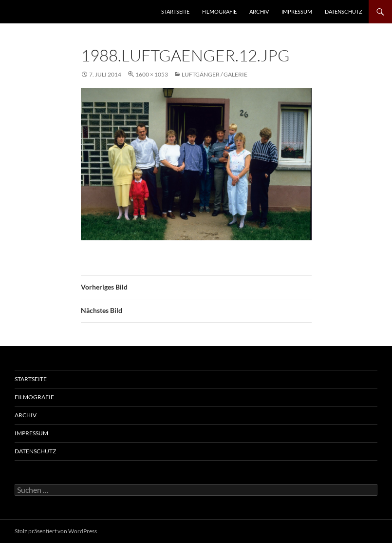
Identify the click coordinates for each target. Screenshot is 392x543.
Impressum (297, 11)
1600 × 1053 (152, 74)
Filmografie (219, 11)
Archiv (259, 11)
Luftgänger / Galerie (215, 74)
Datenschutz (344, 11)
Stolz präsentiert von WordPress (56, 531)
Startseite (175, 11)
